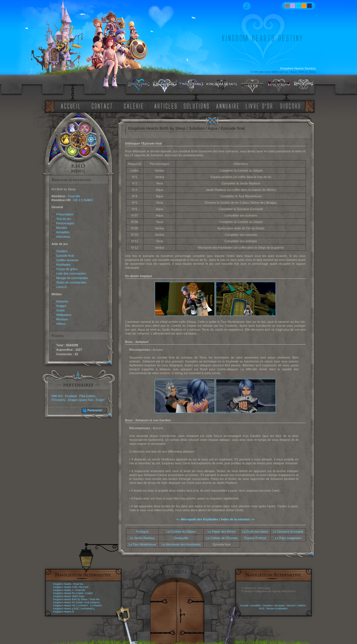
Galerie (301, 605)
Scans (61, 310)
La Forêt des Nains (255, 532)
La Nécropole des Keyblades (181, 544)
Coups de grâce (67, 269)
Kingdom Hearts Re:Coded (68, 593)
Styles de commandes (71, 282)
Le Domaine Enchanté (288, 532)
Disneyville (181, 538)
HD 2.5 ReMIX (83, 200)
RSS (262, 609)
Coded (89, 593)
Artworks (62, 301)
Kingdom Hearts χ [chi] (66, 609)
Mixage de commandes (72, 278)
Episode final (65, 256)
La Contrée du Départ (181, 532)
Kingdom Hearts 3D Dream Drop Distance (77, 602)
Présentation (65, 214)
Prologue (142, 532)
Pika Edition (87, 396)
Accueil (244, 605)
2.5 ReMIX (96, 605)
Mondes (62, 228)
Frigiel (100, 400)
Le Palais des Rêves (222, 532)
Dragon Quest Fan (81, 400)
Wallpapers (64, 315)
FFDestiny (59, 400)
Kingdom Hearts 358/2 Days (69, 596)
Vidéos (61, 324)
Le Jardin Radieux (142, 538)
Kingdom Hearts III (64, 612)
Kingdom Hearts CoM (65, 587)
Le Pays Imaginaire (288, 538)
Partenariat (95, 410)
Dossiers (268, 605)
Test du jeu (64, 219)
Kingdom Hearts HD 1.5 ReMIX (71, 605)
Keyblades (63, 265)
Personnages (65, 223)
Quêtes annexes (67, 260)
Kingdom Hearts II (63, 590)
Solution (62, 251)
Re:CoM (84, 587)
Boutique (280, 605)
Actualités (63, 232)
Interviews (63, 237)
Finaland (71, 396)
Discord (291, 605)
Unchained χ (88, 609)
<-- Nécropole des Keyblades (197, 519)
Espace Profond (255, 538)
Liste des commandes (71, 273)
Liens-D (62, 287)
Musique (62, 319)
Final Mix (74, 196)
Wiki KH (57, 396)
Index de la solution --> (238, 519)
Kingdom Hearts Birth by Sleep (70, 599)
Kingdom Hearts (62, 584)
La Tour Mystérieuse (142, 544)
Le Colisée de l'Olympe (222, 538)
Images (61, 306)
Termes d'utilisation (277, 609)
